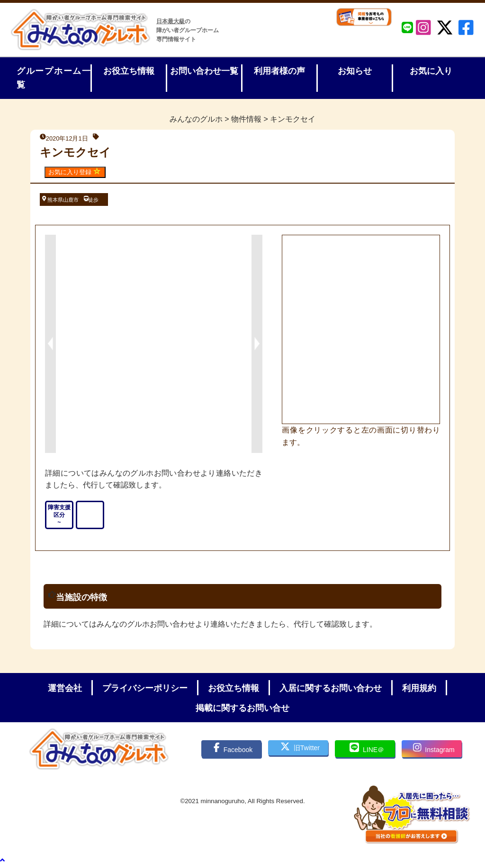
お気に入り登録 (75, 172)
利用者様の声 (279, 71)
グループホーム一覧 (54, 78)
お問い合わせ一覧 (204, 71)
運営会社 (65, 688)
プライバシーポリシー (145, 688)
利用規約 (419, 688)
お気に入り (431, 71)
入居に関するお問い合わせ (331, 688)
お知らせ (355, 71)
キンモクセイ (75, 152)
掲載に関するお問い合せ (242, 708)
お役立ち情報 (129, 71)
